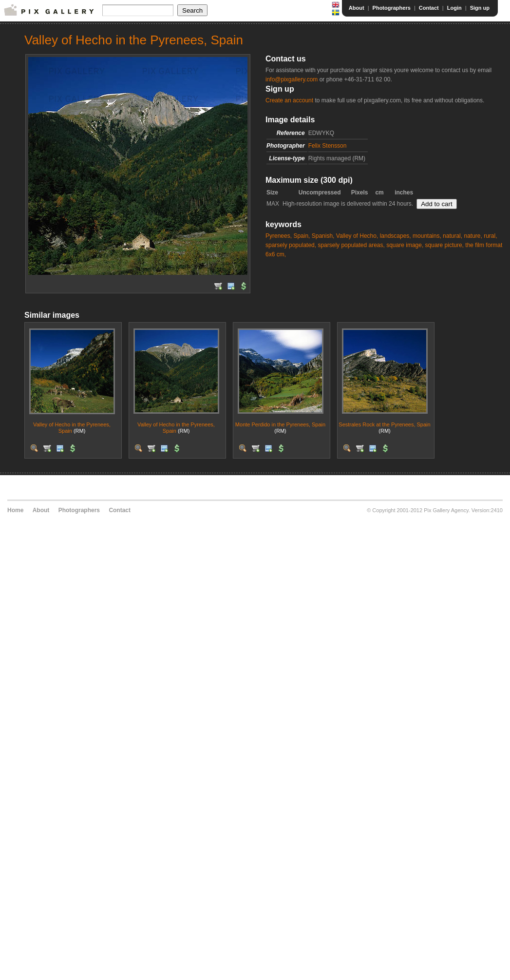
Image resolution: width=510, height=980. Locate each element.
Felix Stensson (328, 146)
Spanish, (323, 236)
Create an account (289, 100)
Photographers (392, 8)
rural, (490, 236)
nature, (473, 236)
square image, (405, 245)
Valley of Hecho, (357, 236)
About (357, 8)
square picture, (444, 245)
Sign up (480, 8)
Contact (429, 8)
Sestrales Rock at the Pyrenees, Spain (384, 424)
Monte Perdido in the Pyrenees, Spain (280, 424)
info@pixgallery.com (292, 79)
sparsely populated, (291, 245)
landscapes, (396, 236)
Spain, (302, 236)
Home (15, 510)
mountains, (427, 236)
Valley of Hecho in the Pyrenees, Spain (72, 428)
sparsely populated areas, (351, 245)
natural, (453, 236)
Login (454, 8)
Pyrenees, (279, 236)
